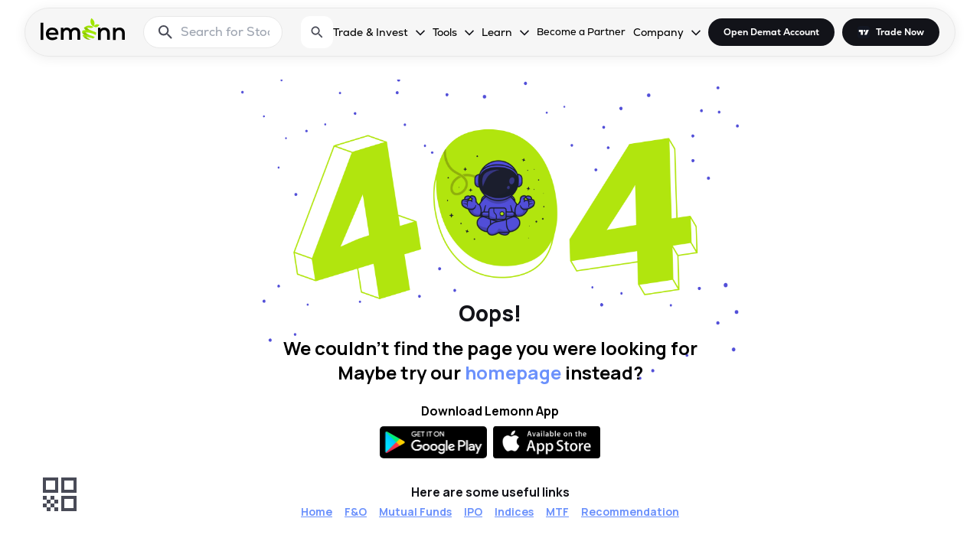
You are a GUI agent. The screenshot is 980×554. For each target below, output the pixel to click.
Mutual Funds (415, 512)
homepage (513, 372)
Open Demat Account (771, 32)
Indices (514, 512)
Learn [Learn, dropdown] (497, 32)
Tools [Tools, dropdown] (445, 32)
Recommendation (630, 512)
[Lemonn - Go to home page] (83, 29)
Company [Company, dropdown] (658, 32)
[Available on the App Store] (547, 442)
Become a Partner (581, 32)
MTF (557, 512)
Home (317, 512)
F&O (356, 512)
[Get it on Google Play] (433, 442)
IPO (473, 512)
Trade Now (900, 32)
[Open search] (317, 32)
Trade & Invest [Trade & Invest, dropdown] (371, 32)
